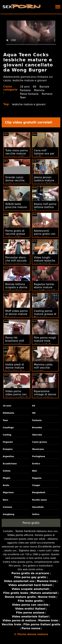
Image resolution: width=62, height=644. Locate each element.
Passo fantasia (29, 94)
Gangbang (9, 514)
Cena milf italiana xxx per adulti (44, 154)
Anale (6, 485)
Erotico (36, 464)
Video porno (15, 535)
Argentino (8, 456)
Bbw (35, 471)
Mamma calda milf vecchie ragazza (43, 368)
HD (34, 413)
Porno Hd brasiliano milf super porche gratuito (15, 342)
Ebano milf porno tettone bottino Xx (45, 207)
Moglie (7, 478)
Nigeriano (8, 493)
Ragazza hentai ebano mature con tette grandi (45, 287)
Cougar (36, 485)
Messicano (38, 449)
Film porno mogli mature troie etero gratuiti (45, 341)
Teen (23, 97)
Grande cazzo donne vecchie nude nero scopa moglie (16, 182)
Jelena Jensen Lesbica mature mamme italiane (45, 180)
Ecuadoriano (10, 464)
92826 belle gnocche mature (16, 206)
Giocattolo (38, 507)
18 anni (25, 87)
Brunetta (37, 428)
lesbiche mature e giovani (29, 104)
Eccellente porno (49, 547)
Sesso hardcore (26, 531)
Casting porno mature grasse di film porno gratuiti (45, 316)
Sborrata (37, 435)
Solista (7, 471)
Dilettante (8, 413)
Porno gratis (31, 523)
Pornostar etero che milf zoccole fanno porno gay (16, 261)
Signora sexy (27, 550)
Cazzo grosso (40, 442)
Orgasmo (8, 442)
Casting (7, 435)
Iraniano (7, 507)
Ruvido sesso (40, 500)
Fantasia (25, 90)
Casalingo (8, 428)
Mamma (40, 90)
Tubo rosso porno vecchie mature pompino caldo (17, 154)
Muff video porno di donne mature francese (16, 314)
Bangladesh (39, 493)
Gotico (36, 514)
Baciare (45, 87)
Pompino (8, 449)
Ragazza (37, 478)
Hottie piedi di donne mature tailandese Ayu (15, 368)
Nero (5, 500)
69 (35, 87)
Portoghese (39, 456)
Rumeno (48, 94)
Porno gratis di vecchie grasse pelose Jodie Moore (15, 235)
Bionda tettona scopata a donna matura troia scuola (16, 289)
